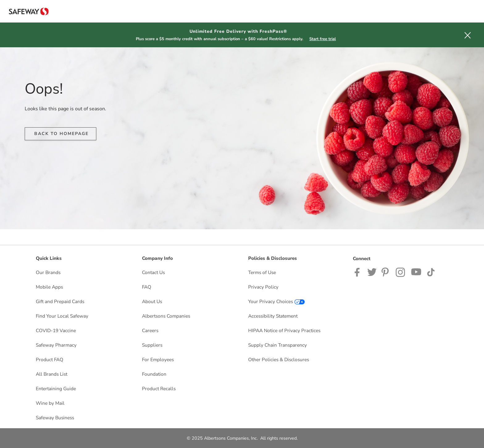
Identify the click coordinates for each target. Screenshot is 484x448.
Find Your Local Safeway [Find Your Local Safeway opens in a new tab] (62, 316)
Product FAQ (50, 359)
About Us (152, 301)
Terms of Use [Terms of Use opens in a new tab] (262, 272)
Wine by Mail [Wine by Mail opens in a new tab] (50, 403)
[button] (468, 35)
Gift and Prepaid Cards (60, 301)
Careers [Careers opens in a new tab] (150, 330)
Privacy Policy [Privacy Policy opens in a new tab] (263, 287)
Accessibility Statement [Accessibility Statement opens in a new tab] (273, 316)
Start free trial (323, 39)
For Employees (158, 359)
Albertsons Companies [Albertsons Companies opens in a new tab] (166, 316)
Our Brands (48, 272)
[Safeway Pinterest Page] (386, 272)
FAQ (147, 287)
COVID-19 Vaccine (56, 330)
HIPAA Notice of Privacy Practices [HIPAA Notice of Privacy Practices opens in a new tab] (284, 330)
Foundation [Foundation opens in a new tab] (154, 374)
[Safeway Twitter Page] (372, 272)
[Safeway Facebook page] (359, 272)
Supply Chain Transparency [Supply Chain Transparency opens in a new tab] (277, 345)
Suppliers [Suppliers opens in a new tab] (152, 345)
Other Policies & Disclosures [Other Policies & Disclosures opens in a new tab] (279, 359)
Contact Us (153, 272)
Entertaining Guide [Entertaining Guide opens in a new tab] (56, 389)
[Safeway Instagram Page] (401, 272)
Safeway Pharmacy (56, 345)
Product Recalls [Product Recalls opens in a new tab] (159, 389)
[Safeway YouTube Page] (416, 272)
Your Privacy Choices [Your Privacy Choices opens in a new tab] (276, 301)
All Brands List (52, 374)
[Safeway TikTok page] (431, 272)
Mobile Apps (49, 287)
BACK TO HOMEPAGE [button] (61, 134)
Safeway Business (55, 418)
